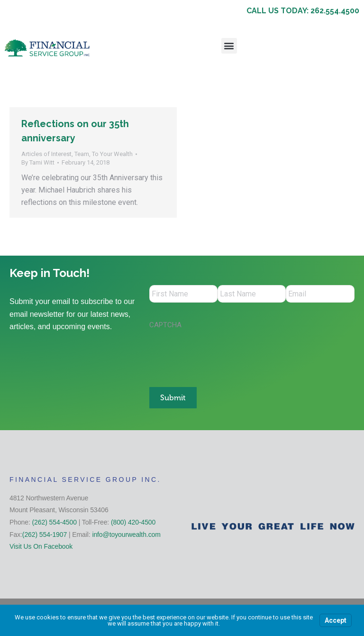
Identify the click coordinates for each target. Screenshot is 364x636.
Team (82, 154)
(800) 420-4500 (133, 521)
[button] (229, 46)
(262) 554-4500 (55, 521)
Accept (336, 620)
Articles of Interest (46, 154)
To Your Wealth (112, 154)
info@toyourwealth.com (126, 533)
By (38, 162)
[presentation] (221, 355)
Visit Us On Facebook (41, 545)
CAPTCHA (165, 326)
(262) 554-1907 (45, 533)
